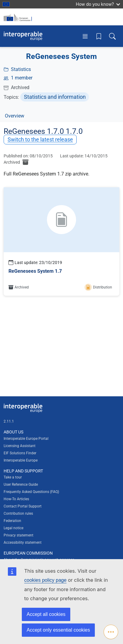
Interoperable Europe (21, 460)
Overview (15, 116)
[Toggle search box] (112, 36)
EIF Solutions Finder (20, 453)
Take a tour (13, 477)
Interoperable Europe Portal (26, 439)
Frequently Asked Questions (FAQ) (31, 492)
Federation (12, 521)
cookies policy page (45, 580)
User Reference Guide (21, 485)
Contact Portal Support (23, 506)
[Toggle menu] (85, 36)
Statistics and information (55, 97)
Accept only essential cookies (58, 630)
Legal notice (13, 528)
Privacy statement (18, 535)
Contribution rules (18, 514)
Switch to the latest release (40, 139)
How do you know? (98, 4)
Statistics (21, 69)
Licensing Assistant (20, 446)
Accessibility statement (23, 543)
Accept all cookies (46, 614)
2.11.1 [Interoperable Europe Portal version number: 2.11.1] (9, 421)
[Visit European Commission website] (19, 17)
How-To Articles (16, 499)
